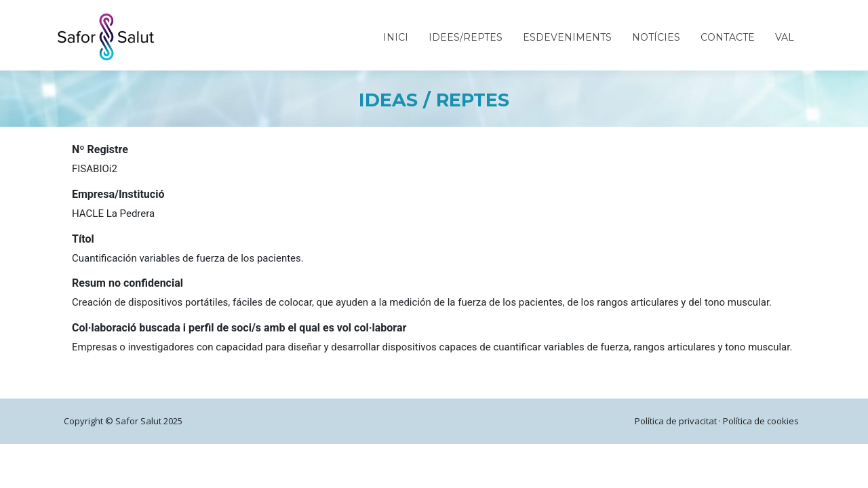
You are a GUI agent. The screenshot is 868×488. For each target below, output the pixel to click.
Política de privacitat (676, 421)
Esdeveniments (567, 37)
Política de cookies (761, 421)
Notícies (656, 37)
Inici (396, 37)
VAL (785, 37)
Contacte (728, 37)
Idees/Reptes (466, 37)
